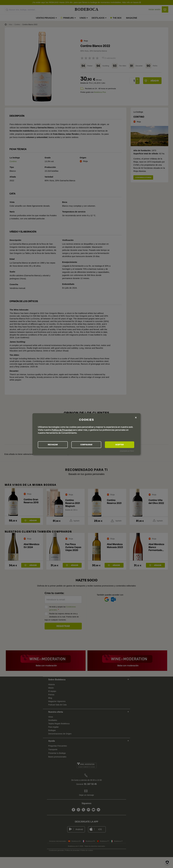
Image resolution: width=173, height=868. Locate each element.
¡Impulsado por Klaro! (127, 451)
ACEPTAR (119, 445)
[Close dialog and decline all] (136, 418)
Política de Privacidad (62, 430)
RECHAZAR (53, 445)
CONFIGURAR (86, 445)
